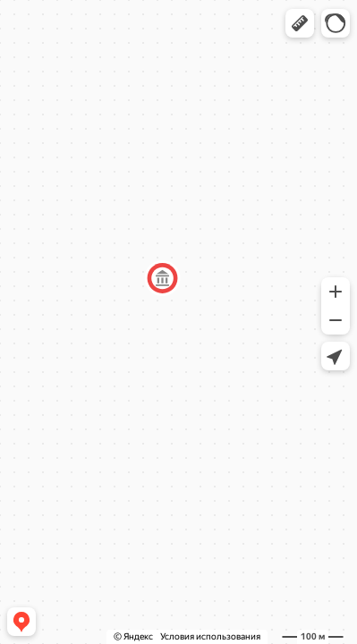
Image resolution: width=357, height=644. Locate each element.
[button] (300, 23)
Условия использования (210, 636)
